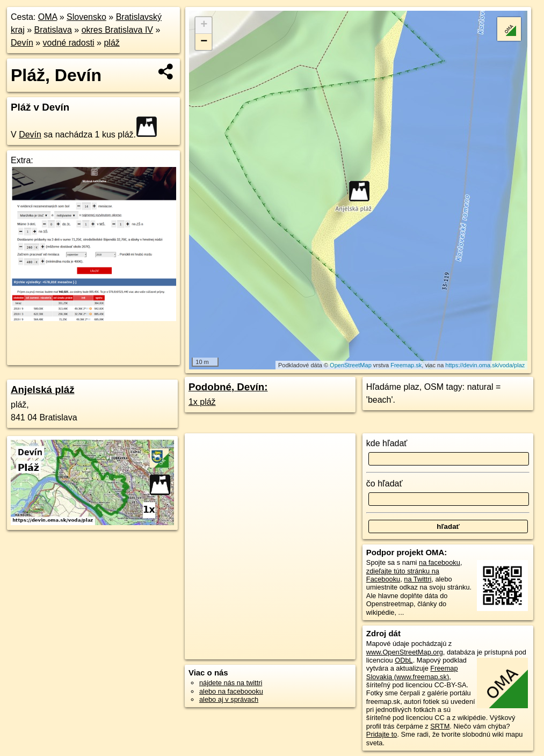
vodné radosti (69, 43)
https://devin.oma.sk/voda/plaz (485, 365)
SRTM (440, 726)
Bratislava (53, 30)
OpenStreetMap (351, 365)
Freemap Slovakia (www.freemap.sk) (412, 672)
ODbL (404, 660)
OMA (48, 17)
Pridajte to (382, 734)
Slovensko (86, 17)
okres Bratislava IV (117, 30)
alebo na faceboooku (231, 691)
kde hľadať (387, 443)
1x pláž (202, 402)
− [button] (204, 42)
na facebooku (440, 562)
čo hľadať (385, 484)
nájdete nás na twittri (231, 683)
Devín (22, 43)
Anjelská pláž (43, 390)
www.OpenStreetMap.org (405, 652)
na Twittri (418, 579)
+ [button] (204, 25)
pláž (111, 43)
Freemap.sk (406, 365)
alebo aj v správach (229, 699)
